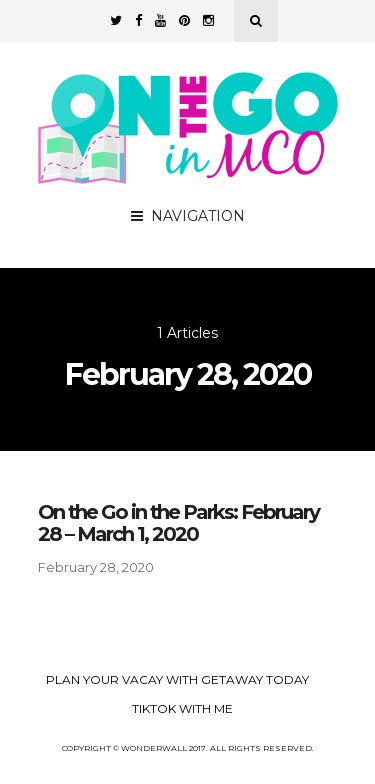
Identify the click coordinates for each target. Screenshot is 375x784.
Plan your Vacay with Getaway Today (177, 679)
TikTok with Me (182, 708)
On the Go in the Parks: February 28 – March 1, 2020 (178, 523)
